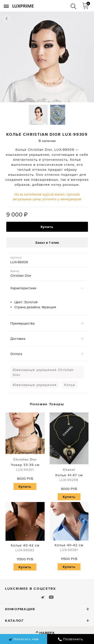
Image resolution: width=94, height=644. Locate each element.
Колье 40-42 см (25, 548)
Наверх (47, 633)
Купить (47, 227)
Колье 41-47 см (69, 475)
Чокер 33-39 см (25, 465)
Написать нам (23, 639)
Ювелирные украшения (35, 385)
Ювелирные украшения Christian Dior (43, 372)
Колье (70, 385)
